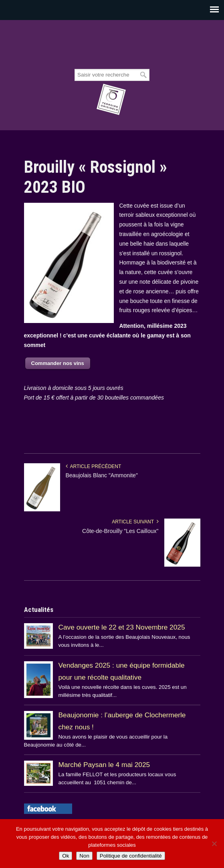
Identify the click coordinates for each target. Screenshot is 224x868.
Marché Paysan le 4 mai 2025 (104, 765)
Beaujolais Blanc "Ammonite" (102, 475)
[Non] (214, 844)
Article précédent (94, 466)
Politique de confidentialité (131, 856)
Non (84, 856)
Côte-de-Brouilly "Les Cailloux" (120, 531)
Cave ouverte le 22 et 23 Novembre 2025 (122, 627)
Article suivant (135, 522)
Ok (66, 856)
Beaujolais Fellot (112, 45)
